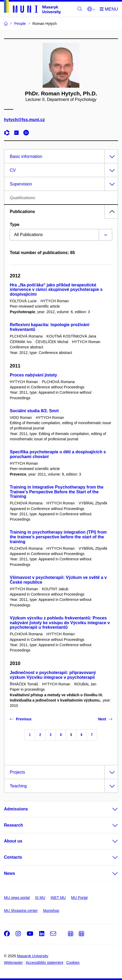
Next (105, 719)
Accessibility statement (44, 963)
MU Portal (79, 898)
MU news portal (17, 898)
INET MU (58, 898)
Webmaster (13, 963)
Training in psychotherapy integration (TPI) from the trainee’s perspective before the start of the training (58, 537)
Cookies (73, 963)
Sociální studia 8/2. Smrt (34, 411)
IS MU (40, 898)
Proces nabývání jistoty (33, 375)
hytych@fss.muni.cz (24, 120)
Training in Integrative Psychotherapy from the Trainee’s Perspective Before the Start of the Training (57, 492)
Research (13, 825)
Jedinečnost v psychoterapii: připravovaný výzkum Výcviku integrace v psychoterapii (53, 675)
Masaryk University (33, 956)
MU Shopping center (21, 911)
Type (15, 225)
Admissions (16, 809)
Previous (21, 719)
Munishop (51, 911)
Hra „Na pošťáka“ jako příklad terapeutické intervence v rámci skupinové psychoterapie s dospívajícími (56, 290)
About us (13, 841)
